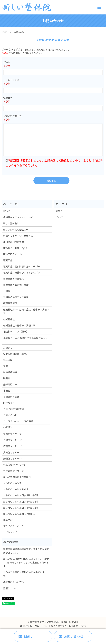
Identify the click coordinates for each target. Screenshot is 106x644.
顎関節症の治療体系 (14, 279)
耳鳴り (7, 291)
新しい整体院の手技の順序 (17, 477)
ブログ (59, 217)
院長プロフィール (12, 254)
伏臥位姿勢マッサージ (15, 465)
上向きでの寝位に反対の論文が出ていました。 (25, 574)
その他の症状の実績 (14, 409)
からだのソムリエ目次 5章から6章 (21, 508)
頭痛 (6, 366)
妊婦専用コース (11, 384)
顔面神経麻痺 (10, 303)
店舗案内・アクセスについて (18, 217)
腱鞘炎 (7, 378)
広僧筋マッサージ (12, 446)
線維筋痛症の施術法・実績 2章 (19, 325)
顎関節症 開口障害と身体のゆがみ (22, 266)
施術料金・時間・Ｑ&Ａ (16, 248)
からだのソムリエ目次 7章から (19, 514)
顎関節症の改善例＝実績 (16, 285)
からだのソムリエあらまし (17, 489)
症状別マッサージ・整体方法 (18, 236)
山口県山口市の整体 (14, 242)
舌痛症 (7, 390)
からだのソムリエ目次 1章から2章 (21, 495)
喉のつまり (9, 403)
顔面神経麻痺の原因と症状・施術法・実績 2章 (26, 311)
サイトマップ (10, 532)
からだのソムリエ (12, 483)
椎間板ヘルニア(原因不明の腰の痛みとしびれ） (25, 340)
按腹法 (9, 427)
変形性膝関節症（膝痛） (16, 354)
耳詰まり (8, 348)
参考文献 (8, 520)
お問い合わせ (10, 415)
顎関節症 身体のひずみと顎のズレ (22, 272)
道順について (10, 588)
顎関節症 (8, 260)
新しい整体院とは (12, 223)
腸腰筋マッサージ (12, 458)
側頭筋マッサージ (12, 434)
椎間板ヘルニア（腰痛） (16, 331)
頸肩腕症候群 (10, 372)
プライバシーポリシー (15, 526)
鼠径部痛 (8, 360)
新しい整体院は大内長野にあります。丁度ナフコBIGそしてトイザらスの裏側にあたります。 (26, 562)
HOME (4, 32)
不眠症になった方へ (14, 582)
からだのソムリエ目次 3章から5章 (21, 502)
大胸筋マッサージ (12, 440)
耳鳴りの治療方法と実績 (16, 297)
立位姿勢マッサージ (14, 471)
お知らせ (60, 211)
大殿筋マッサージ (12, 452)
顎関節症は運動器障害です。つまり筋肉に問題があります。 (26, 551)
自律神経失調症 (11, 397)
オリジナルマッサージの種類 (18, 421)
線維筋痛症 (9, 319)
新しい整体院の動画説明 (16, 230)
